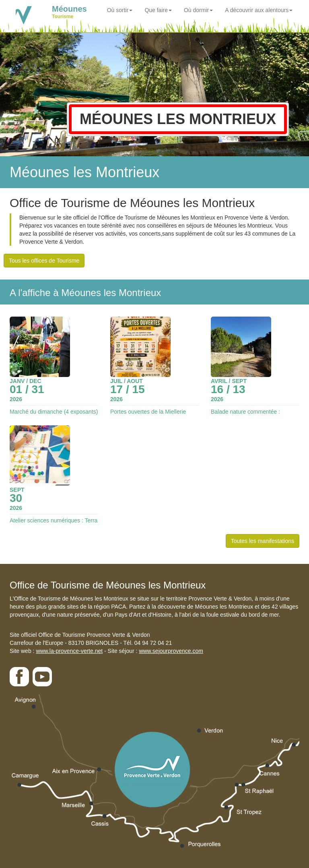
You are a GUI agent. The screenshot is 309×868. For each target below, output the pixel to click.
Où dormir (198, 10)
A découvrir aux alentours (259, 10)
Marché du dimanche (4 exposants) (54, 412)
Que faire (158, 10)
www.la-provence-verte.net (69, 651)
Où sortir (120, 10)
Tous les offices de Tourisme (44, 261)
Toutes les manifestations (263, 541)
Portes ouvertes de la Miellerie (148, 412)
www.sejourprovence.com (171, 651)
